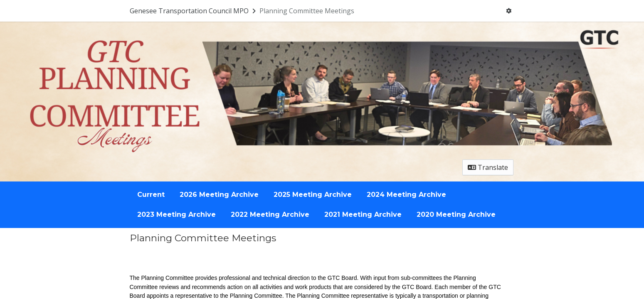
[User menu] (509, 11)
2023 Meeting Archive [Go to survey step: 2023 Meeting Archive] (176, 214)
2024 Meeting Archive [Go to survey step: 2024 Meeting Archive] (406, 195)
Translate (488, 167)
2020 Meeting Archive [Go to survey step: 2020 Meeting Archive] (456, 214)
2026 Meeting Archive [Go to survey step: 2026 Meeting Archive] (219, 195)
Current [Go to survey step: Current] (151, 195)
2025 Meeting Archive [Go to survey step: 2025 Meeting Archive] (313, 195)
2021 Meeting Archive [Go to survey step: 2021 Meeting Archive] (363, 214)
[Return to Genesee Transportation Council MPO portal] (194, 11)
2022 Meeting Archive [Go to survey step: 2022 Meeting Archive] (270, 214)
